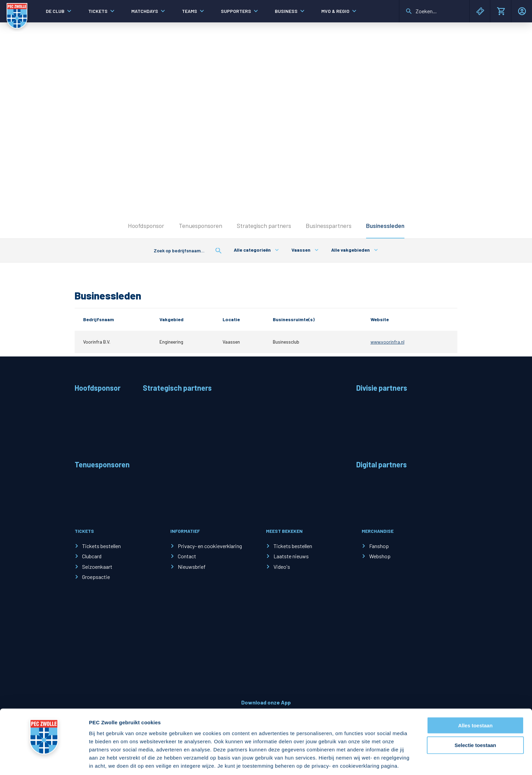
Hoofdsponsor (146, 226)
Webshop (380, 556)
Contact (187, 556)
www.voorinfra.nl (387, 342)
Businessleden (385, 226)
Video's (282, 567)
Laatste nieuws (291, 556)
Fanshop (379, 546)
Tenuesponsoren (201, 226)
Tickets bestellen (101, 546)
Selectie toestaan (476, 719)
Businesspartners (329, 226)
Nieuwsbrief (192, 567)
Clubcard (92, 556)
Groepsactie (96, 577)
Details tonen (367, 762)
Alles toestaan (475, 699)
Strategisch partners (264, 226)
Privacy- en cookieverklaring (210, 546)
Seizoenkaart (97, 567)
